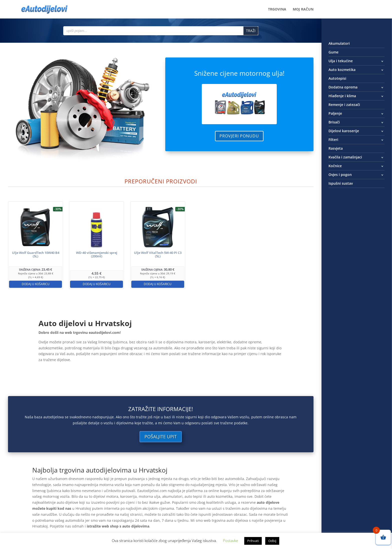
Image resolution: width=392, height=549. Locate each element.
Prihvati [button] (253, 541)
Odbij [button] (272, 541)
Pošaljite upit (161, 437)
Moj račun (303, 9)
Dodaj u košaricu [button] (36, 284)
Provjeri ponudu (239, 136)
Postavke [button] (230, 541)
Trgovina (277, 9)
